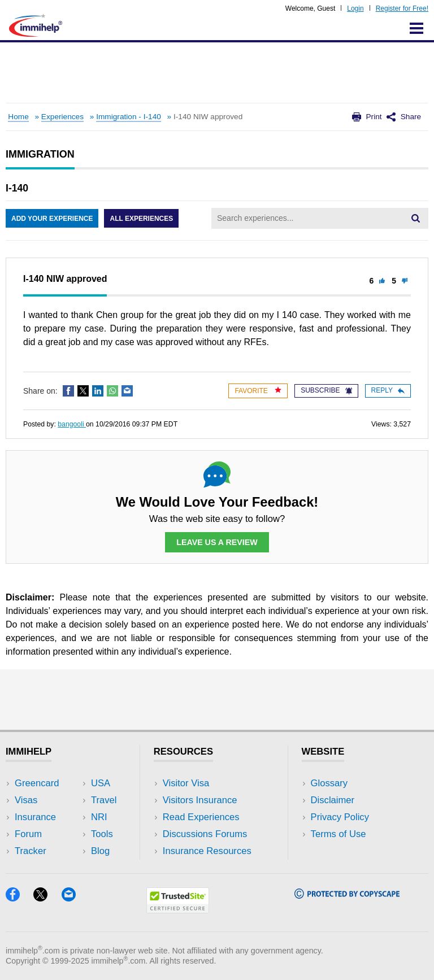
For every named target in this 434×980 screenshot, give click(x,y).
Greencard (37, 783)
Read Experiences (201, 817)
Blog (100, 851)
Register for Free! (402, 8)
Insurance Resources (207, 851)
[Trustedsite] (178, 910)
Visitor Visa (186, 783)
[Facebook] (19, 898)
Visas (26, 800)
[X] (47, 898)
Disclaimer (333, 800)
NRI (99, 817)
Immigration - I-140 (129, 117)
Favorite (258, 391)
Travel (104, 800)
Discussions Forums (205, 834)
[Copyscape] (347, 895)
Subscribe (326, 390)
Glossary (329, 783)
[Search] (415, 218)
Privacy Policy (340, 817)
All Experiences (141, 219)
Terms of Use (338, 834)
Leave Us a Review (217, 542)
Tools (102, 834)
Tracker (31, 851)
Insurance (35, 817)
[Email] (74, 898)
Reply (388, 390)
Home (18, 117)
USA (101, 783)
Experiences (62, 117)
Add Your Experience (52, 219)
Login (355, 8)
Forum (28, 834)
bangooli (72, 424)
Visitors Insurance (200, 800)
